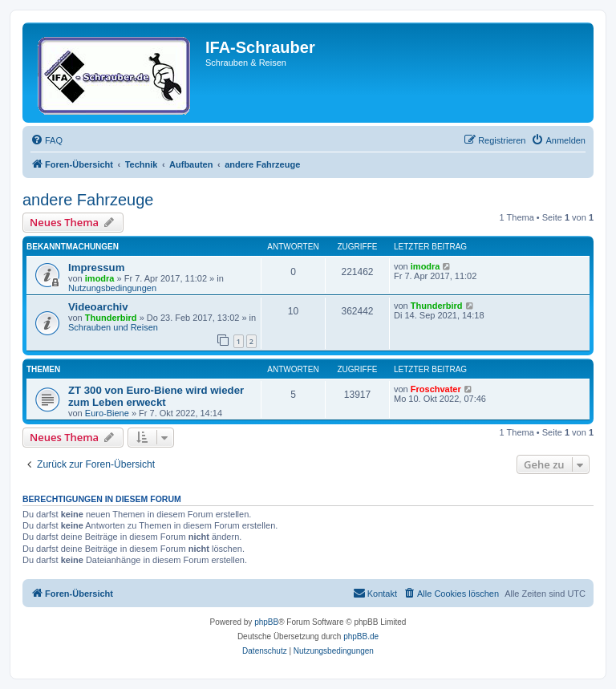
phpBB (266, 622)
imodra (100, 278)
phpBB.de (361, 636)
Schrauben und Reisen (113, 327)
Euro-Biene (107, 413)
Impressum (96, 267)
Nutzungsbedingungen (112, 288)
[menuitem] (47, 140)
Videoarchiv (98, 307)
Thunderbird (111, 318)
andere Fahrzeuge (88, 200)
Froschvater (436, 389)
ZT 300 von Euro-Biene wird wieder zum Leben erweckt (156, 396)
